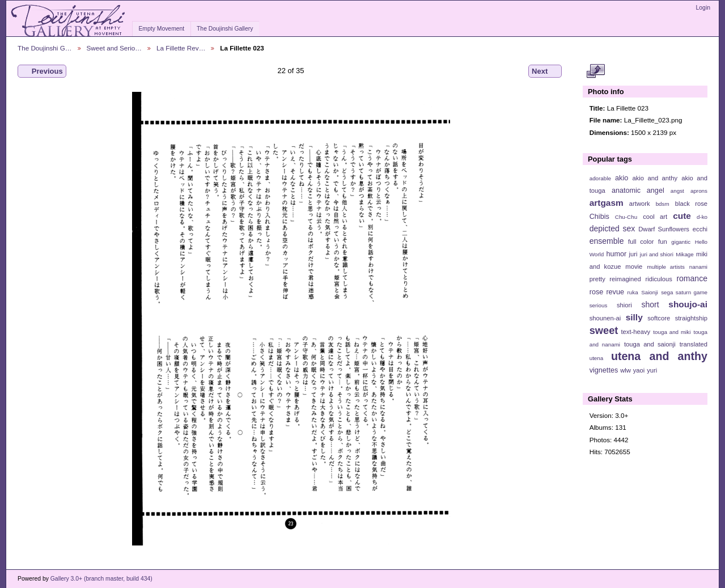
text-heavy (635, 332)
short (650, 304)
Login (703, 8)
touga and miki (672, 332)
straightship (691, 318)
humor (616, 254)
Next (545, 71)
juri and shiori (657, 254)
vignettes (604, 370)
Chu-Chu (626, 217)
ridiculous (658, 279)
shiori (624, 305)
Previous (42, 71)
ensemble (607, 241)
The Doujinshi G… (45, 48)
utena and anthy (659, 356)
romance (692, 278)
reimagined (625, 279)
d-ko (702, 217)
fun (663, 242)
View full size (595, 71)
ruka (633, 292)
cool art (655, 217)
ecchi (700, 229)
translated (694, 344)
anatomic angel (638, 191)
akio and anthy (655, 178)
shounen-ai (605, 318)
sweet (604, 330)
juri (633, 254)
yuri (652, 370)
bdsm (663, 204)
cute (682, 216)
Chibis (599, 217)
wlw (626, 370)
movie (634, 266)
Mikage (685, 254)
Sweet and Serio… (114, 48)
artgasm (607, 203)
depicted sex (612, 229)
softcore (659, 318)
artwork (640, 204)
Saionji (649, 292)
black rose (691, 204)
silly (634, 317)
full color (641, 242)
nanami (698, 267)
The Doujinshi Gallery (225, 29)
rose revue (607, 292)
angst (677, 191)
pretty (597, 279)
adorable (600, 178)
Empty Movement (161, 29)
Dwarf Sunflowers (664, 229)
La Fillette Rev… (181, 48)
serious (599, 305)
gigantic (681, 242)
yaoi (639, 370)
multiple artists (666, 267)
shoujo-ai (688, 304)
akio (622, 178)
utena (597, 358)
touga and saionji (650, 344)
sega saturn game (684, 292)
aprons (699, 191)
